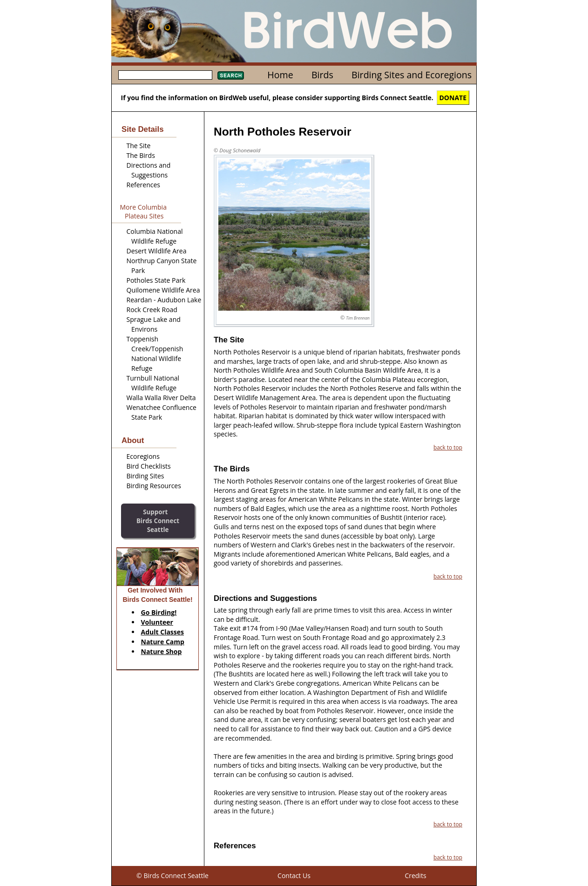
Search (231, 75)
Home (280, 75)
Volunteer (157, 622)
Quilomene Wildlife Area (163, 290)
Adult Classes (163, 632)
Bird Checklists (149, 466)
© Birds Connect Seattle (172, 876)
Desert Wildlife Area (157, 251)
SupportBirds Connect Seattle (158, 521)
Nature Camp (163, 642)
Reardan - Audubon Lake (164, 300)
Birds (322, 75)
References (143, 185)
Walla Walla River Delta (161, 398)
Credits (415, 876)
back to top (448, 447)
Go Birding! (159, 612)
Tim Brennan (358, 318)
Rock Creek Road (152, 310)
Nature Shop (162, 651)
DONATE (453, 98)
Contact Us (294, 876)
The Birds (141, 155)
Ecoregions (143, 456)
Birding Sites (145, 476)
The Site (139, 146)
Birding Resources (154, 486)
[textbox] (165, 75)
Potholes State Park (156, 280)
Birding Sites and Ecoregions (412, 75)
